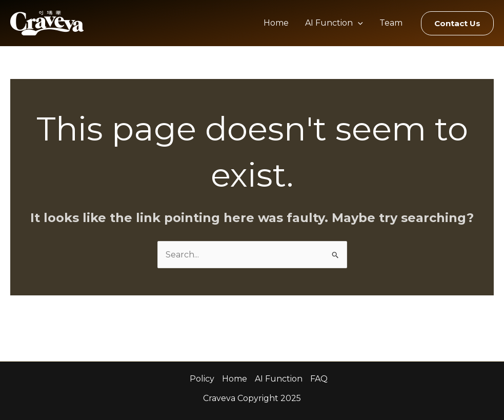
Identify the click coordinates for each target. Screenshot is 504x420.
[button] (457, 23)
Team (391, 23)
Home (276, 23)
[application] (358, 23)
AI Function (334, 23)
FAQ (319, 379)
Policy (202, 379)
